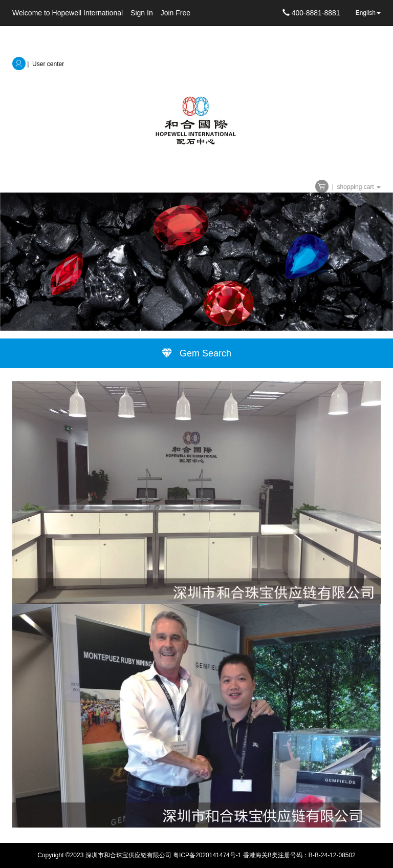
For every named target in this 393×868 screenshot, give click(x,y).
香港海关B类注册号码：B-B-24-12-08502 (299, 855)
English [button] (368, 13)
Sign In (142, 13)
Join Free (176, 13)
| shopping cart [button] (348, 187)
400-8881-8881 (311, 13)
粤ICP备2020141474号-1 (207, 855)
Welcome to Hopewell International (68, 13)
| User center (38, 64)
